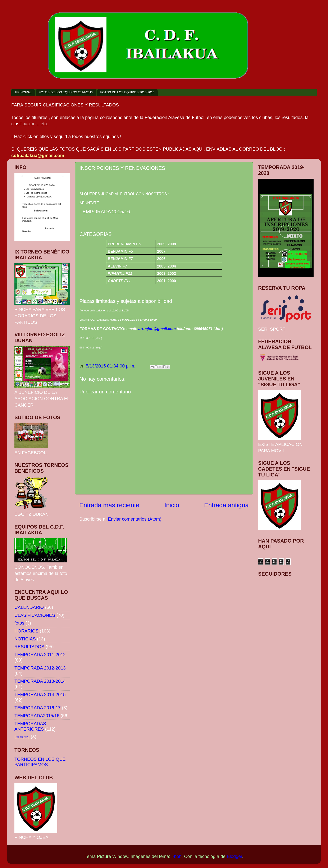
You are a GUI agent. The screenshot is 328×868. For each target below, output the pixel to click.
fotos (19, 623)
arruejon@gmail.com (157, 329)
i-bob (177, 856)
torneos (22, 737)
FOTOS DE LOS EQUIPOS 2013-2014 (127, 92)
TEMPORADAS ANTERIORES (30, 726)
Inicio (172, 505)
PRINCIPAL (23, 92)
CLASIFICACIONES (35, 615)
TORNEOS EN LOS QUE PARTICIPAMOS (40, 762)
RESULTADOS (29, 647)
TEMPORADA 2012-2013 (40, 668)
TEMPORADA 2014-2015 (40, 695)
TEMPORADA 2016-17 (38, 708)
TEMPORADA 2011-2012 (40, 655)
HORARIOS (26, 631)
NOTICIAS (25, 639)
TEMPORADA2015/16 (37, 716)
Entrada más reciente (109, 505)
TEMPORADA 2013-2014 (40, 681)
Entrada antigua (227, 505)
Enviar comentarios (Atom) (135, 519)
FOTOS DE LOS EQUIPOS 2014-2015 (66, 92)
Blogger (234, 856)
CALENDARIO (29, 607)
